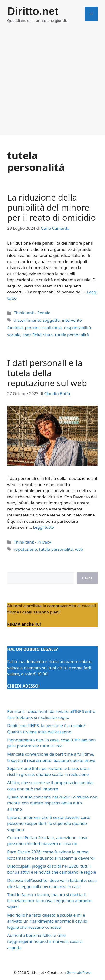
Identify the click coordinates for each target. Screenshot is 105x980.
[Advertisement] (52, 83)
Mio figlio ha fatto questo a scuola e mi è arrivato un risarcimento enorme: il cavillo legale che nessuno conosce (47, 921)
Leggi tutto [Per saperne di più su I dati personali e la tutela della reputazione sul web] (43, 527)
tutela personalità (72, 335)
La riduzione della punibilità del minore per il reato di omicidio (52, 207)
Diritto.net (33, 11)
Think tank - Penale (32, 313)
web (79, 549)
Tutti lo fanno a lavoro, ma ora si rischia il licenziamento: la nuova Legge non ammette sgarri (50, 901)
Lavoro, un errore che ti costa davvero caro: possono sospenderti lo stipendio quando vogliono (49, 823)
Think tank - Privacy (32, 542)
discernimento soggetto (37, 320)
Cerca (87, 578)
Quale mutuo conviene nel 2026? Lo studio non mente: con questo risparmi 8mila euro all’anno (52, 803)
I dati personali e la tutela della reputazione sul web (47, 373)
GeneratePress (79, 972)
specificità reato (38, 335)
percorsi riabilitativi (43, 328)
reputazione (25, 549)
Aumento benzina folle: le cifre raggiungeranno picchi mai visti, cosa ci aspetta (45, 941)
